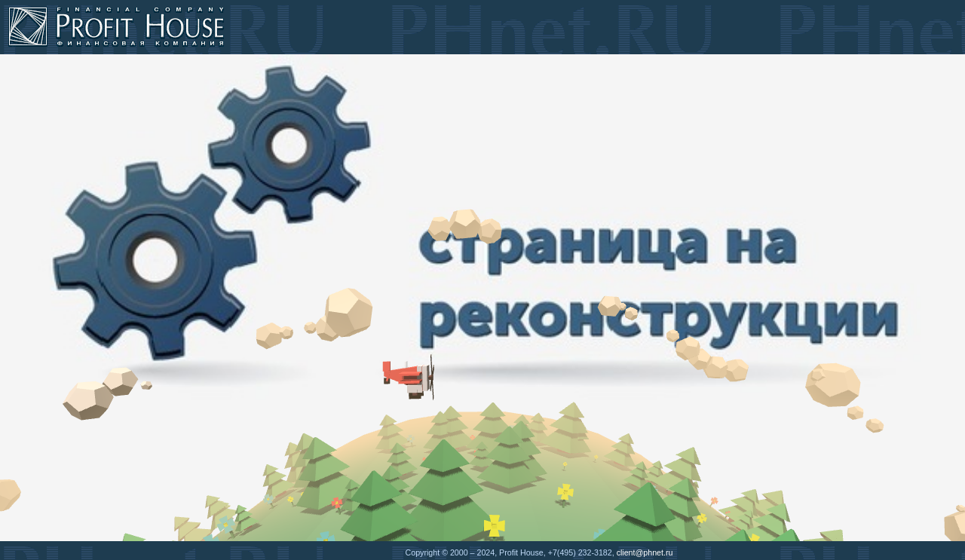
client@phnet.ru (645, 552)
